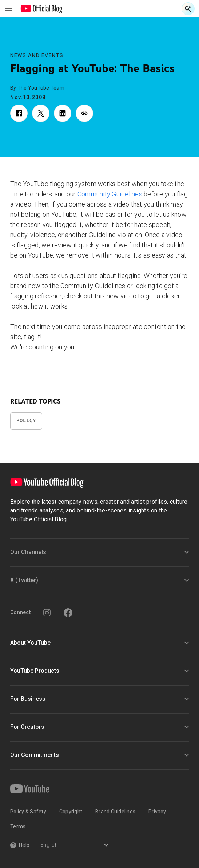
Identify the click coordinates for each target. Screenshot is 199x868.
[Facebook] (68, 613)
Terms (18, 826)
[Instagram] (47, 613)
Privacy (157, 812)
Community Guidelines (110, 194)
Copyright (71, 812)
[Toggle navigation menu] (9, 9)
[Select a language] (74, 846)
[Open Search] (188, 9)
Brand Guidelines (115, 812)
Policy (26, 421)
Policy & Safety (28, 812)
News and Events (37, 55)
